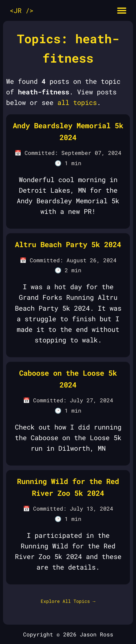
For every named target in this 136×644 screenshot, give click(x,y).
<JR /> (22, 10)
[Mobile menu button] (122, 10)
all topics (77, 102)
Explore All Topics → (68, 601)
